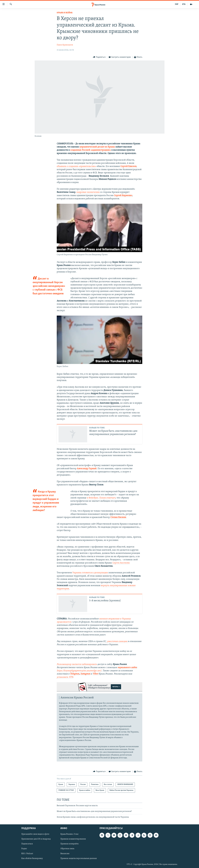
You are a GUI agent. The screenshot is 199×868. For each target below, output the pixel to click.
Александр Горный (87, 469)
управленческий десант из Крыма (97, 147)
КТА (184, 4)
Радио (24, 849)
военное (104, 619)
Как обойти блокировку (32, 858)
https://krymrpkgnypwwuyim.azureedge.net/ (79, 671)
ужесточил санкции (117, 641)
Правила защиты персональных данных (79, 858)
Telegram (75, 674)
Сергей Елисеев (128, 166)
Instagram (85, 674)
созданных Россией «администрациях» (91, 150)
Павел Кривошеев (65, 45)
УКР (177, 4)
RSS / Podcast (27, 853)
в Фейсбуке (93, 498)
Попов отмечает (107, 498)
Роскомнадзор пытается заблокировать (77, 664)
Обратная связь (67, 849)
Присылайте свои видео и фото (35, 834)
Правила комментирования (73, 839)
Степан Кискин (118, 517)
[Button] (99, 57)
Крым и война (65, 13)
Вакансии (65, 853)
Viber (96, 674)
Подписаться (27, 844)
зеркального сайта (127, 668)
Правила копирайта (69, 844)
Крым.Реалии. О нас (69, 834)
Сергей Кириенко (123, 196)
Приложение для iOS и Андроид (36, 839)
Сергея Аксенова (121, 563)
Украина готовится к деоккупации (90, 573)
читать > (116, 687)
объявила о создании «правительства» (76, 166)
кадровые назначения (88, 192)
